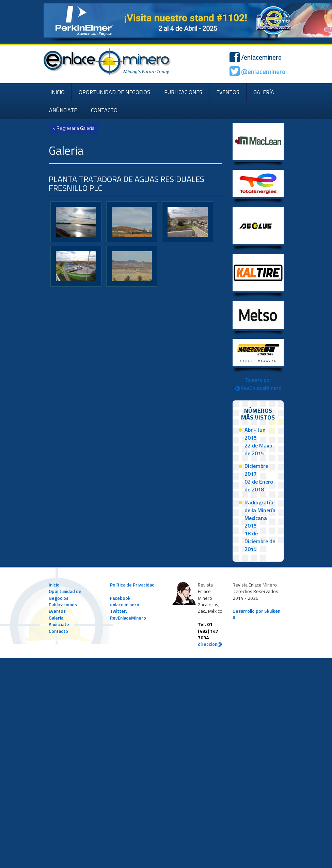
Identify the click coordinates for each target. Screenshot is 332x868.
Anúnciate (59, 624)
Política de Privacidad (132, 585)
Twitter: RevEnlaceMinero (128, 614)
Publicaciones (63, 605)
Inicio (54, 585)
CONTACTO (104, 110)
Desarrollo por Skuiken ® (256, 614)
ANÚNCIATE (63, 110)
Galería (56, 618)
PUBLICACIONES (183, 92)
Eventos (57, 611)
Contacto (58, 631)
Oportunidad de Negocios (65, 595)
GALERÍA (264, 92)
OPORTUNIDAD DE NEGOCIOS (114, 92)
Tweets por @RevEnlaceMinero (258, 384)
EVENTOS (228, 92)
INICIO (58, 92)
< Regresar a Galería (74, 128)
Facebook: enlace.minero (125, 601)
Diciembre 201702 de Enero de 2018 (259, 478)
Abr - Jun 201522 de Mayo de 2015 (258, 441)
